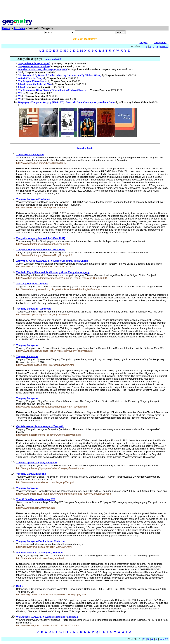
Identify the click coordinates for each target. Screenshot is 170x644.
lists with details (85, 148)
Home (6, 28)
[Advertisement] (85, 10)
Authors (19, 28)
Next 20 (164, 46)
